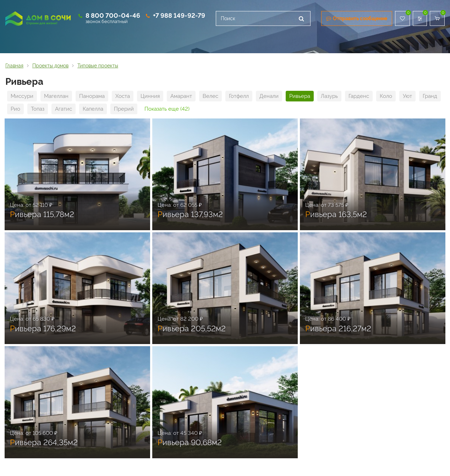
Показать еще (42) (167, 109)
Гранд (430, 96)
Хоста (123, 96)
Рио (15, 109)
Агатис (64, 109)
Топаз (38, 109)
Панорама (92, 96)
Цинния (150, 96)
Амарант (181, 96)
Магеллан (56, 96)
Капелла (93, 109)
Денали (269, 96)
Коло (386, 96)
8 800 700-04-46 (113, 15)
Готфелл (239, 96)
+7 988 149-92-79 (179, 15)
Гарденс (359, 96)
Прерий (124, 109)
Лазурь (329, 96)
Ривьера (300, 96)
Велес (210, 96)
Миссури (22, 96)
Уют (407, 96)
